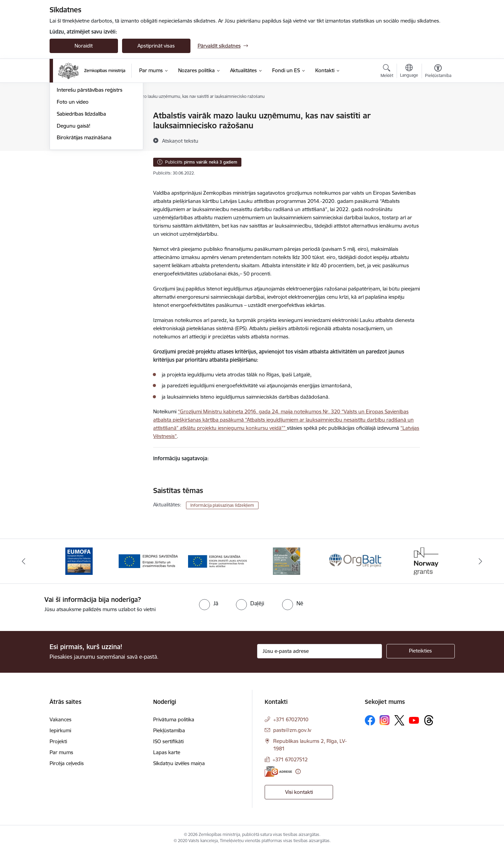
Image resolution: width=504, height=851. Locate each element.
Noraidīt (84, 46)
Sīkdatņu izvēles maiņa (179, 763)
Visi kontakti (299, 792)
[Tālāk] (481, 561)
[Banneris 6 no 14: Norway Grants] (425, 561)
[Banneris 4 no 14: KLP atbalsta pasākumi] (287, 561)
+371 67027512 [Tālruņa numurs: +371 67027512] (290, 759)
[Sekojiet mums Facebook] (370, 720)
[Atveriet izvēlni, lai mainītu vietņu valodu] (409, 72)
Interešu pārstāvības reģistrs (90, 164)
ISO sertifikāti (168, 741)
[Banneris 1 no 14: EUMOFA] (79, 561)
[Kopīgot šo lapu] (438, 130)
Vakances (61, 719)
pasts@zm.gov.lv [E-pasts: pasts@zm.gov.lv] (292, 730)
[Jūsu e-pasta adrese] (320, 651)
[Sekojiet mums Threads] (429, 720)
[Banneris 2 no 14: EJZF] (148, 561)
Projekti (58, 741)
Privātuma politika (174, 719)
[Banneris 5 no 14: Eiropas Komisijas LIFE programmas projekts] (356, 561)
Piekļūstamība (169, 730)
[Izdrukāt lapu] (438, 113)
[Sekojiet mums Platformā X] (399, 720)
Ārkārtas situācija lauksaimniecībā (95, 140)
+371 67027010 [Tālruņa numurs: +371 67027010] (291, 719)
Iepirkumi (60, 730)
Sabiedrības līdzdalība (81, 187)
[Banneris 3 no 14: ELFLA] (218, 561)
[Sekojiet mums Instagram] (385, 720)
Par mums (61, 752)
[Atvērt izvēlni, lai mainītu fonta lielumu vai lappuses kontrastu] (438, 72)
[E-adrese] (278, 771)
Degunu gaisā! (74, 199)
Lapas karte (167, 752)
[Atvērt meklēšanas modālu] (387, 72)
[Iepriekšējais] (24, 561)
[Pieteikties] (421, 651)
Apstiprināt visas (156, 46)
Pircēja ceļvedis (67, 763)
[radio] (209, 603)
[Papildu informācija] (298, 771)
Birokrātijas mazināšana (84, 211)
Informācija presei (77, 152)
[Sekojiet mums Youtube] (414, 720)
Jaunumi (67, 128)
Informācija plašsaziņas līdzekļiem (222, 505)
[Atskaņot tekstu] (180, 141)
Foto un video (73, 175)
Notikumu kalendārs (80, 116)
